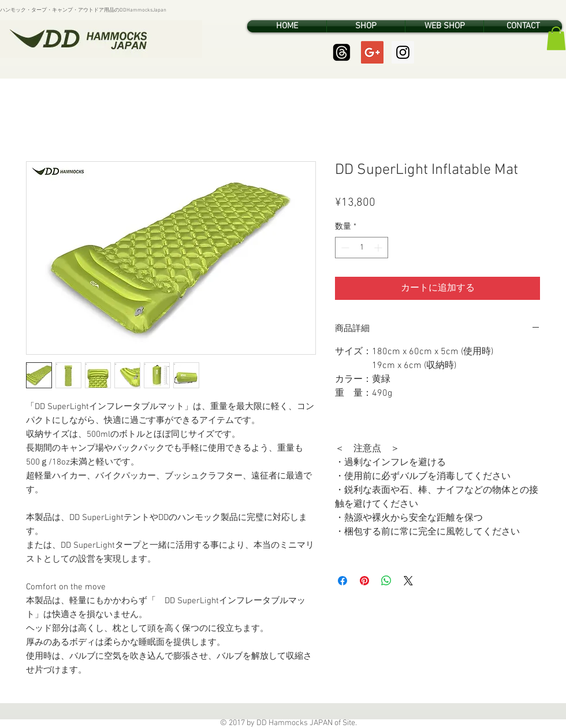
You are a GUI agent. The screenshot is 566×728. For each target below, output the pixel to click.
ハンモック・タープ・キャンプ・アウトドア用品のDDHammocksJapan (83, 10)
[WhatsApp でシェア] (386, 581)
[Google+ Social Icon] (372, 52)
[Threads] (342, 52)
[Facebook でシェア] (342, 581)
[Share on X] (408, 581)
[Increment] (379, 248)
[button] (556, 38)
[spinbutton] (362, 248)
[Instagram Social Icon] (403, 52)
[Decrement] (344, 248)
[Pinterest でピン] (364, 581)
